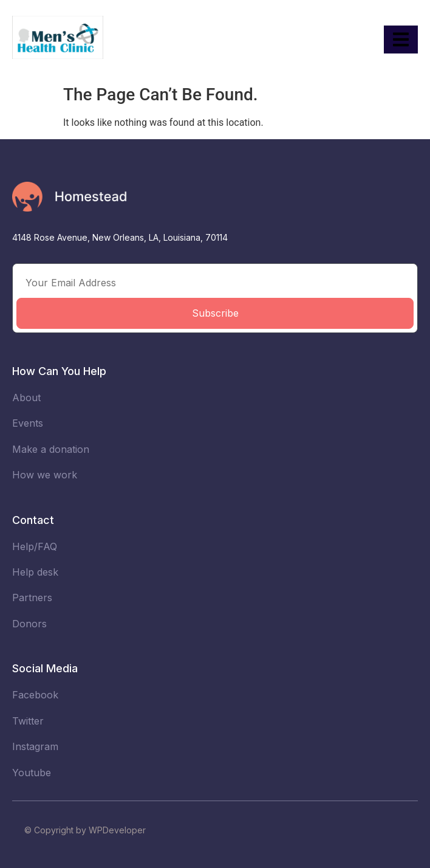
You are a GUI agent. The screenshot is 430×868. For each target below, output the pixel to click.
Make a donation (51, 449)
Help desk (35, 572)
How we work (45, 475)
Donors (29, 624)
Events (28, 423)
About (26, 398)
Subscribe (215, 313)
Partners (32, 598)
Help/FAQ (35, 546)
